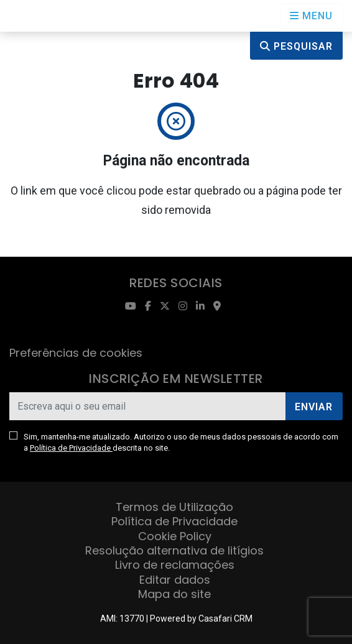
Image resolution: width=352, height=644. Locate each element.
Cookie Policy (175, 536)
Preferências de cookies (76, 353)
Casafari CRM (225, 619)
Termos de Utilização (174, 507)
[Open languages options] (311, 16)
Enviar (314, 407)
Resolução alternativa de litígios (174, 550)
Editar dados (175, 580)
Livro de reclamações (175, 565)
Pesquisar (296, 46)
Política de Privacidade (71, 448)
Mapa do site (174, 594)
